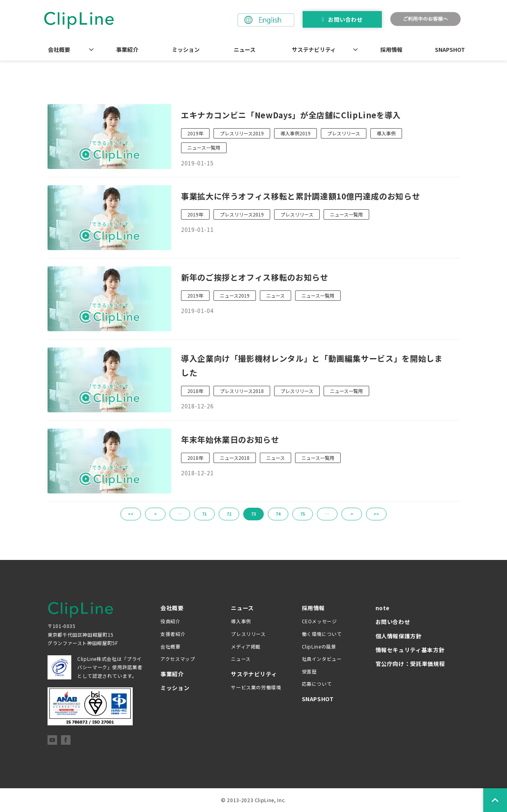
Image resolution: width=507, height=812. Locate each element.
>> (376, 514)
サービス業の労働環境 (256, 687)
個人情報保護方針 (399, 636)
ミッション (186, 49)
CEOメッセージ (319, 621)
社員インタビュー (322, 659)
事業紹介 (127, 49)
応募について (317, 684)
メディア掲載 (246, 646)
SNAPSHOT (450, 49)
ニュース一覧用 (204, 147)
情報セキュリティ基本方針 (410, 650)
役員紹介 (171, 621)
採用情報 (391, 49)
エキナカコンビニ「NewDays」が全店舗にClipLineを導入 (291, 115)
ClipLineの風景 (319, 646)
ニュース (245, 49)
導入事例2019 (295, 133)
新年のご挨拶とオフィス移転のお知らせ (255, 277)
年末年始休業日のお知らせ (230, 439)
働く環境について (322, 634)
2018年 (195, 391)
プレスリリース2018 (242, 391)
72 (229, 514)
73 (253, 514)
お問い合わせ (345, 19)
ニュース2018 (235, 458)
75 (303, 514)
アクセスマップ (178, 659)
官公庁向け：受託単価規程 (410, 664)
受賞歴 (309, 671)
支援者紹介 (173, 634)
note (383, 608)
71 (204, 514)
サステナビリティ (314, 49)
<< (131, 514)
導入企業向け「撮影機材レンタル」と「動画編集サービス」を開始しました (312, 365)
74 (278, 514)
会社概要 (59, 49)
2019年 (195, 133)
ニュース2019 (235, 295)
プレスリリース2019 (242, 133)
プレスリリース (344, 133)
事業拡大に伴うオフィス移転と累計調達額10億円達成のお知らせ (300, 196)
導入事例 (386, 133)
